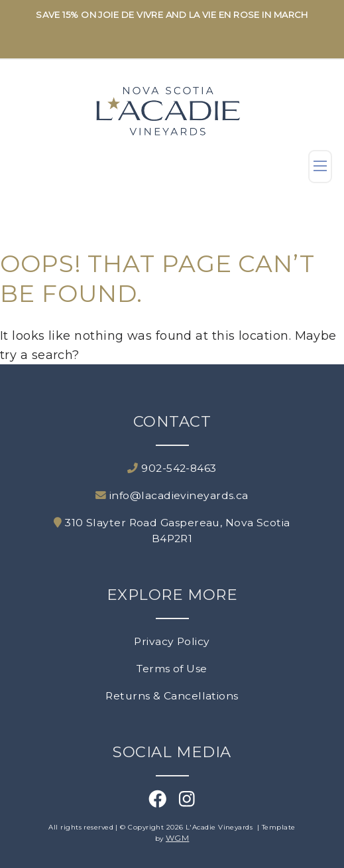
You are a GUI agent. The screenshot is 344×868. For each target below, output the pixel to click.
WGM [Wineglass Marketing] (177, 838)
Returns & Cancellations (172, 696)
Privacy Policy (172, 641)
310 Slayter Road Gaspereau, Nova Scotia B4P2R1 (172, 531)
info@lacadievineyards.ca (172, 495)
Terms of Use (172, 669)
